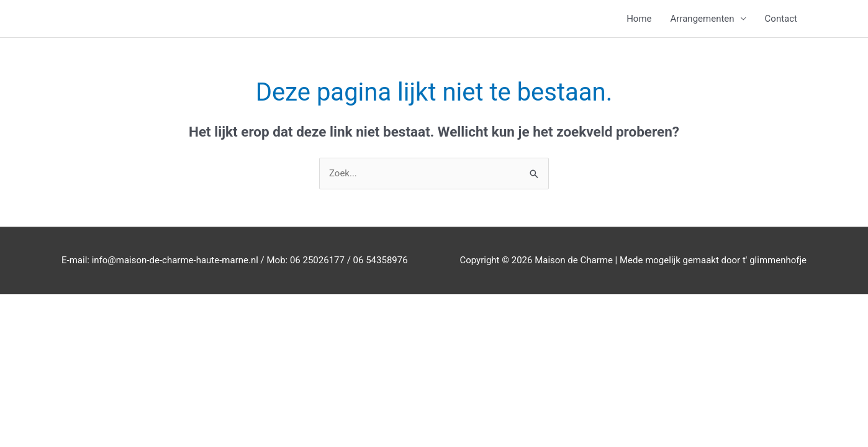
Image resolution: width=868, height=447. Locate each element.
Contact (781, 19)
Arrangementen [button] (703, 19)
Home (639, 19)
